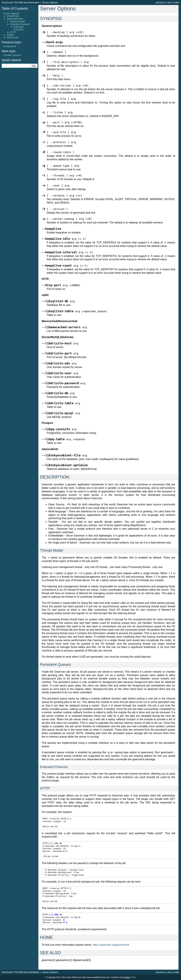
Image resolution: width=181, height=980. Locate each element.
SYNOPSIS (13, 16)
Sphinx (127, 977)
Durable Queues (12, 55)
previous (160, 2)
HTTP (13, 32)
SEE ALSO (13, 37)
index (176, 2)
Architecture (10, 46)
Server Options (50, 2)
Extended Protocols (18, 28)
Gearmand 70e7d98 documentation (21, 2)
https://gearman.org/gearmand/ (111, 945)
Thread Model (17, 21)
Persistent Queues (20, 24)
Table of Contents (15, 8)
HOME (10, 35)
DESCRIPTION (15, 19)
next (169, 2)
